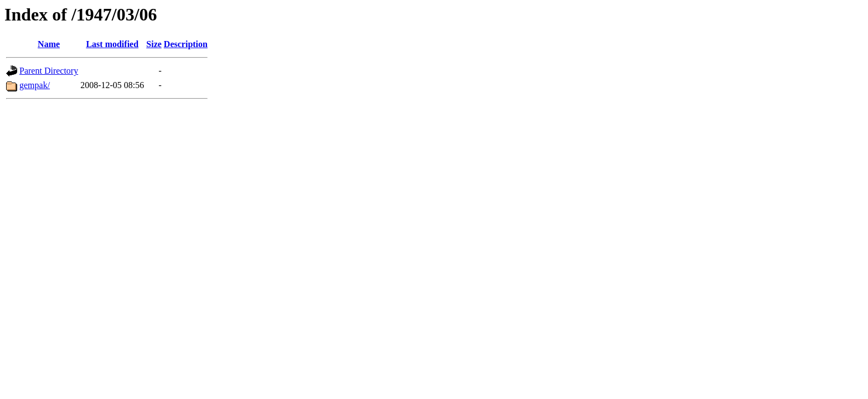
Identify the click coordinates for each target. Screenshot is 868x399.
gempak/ (35, 85)
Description (186, 44)
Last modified (112, 44)
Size (154, 44)
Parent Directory (49, 71)
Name (49, 44)
